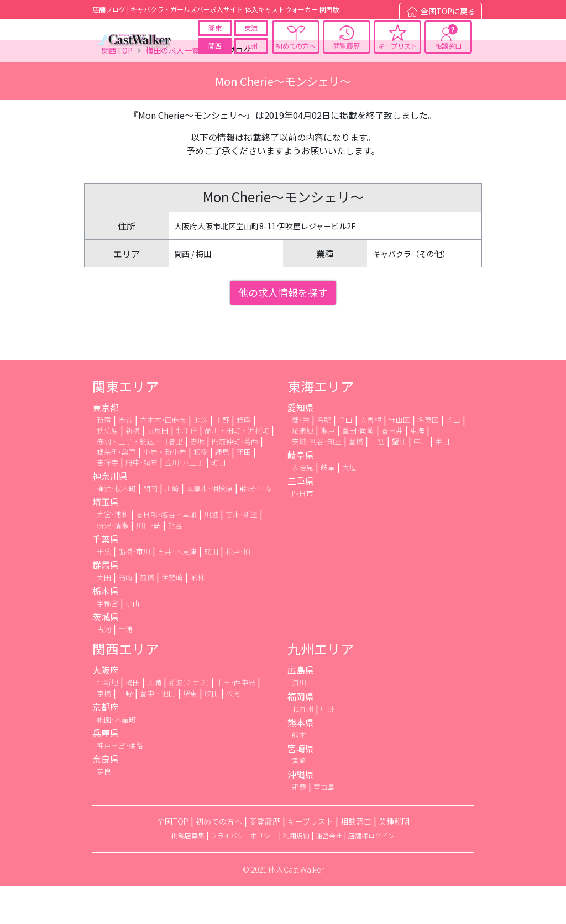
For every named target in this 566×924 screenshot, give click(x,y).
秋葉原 (108, 468)
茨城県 (106, 655)
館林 (197, 615)
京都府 (106, 744)
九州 (251, 54)
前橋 (147, 615)
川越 (211, 552)
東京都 (106, 445)
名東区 (428, 458)
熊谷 (175, 563)
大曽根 (371, 458)
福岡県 (301, 734)
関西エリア (125, 687)
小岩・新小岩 (165, 489)
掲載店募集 (188, 873)
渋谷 (125, 458)
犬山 (453, 458)
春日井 (392, 468)
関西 (215, 54)
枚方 (233, 731)
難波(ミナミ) (189, 720)
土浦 (125, 667)
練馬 (222, 489)
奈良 (104, 809)
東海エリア (321, 424)
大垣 (349, 505)
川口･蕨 (148, 563)
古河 (104, 667)
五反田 (158, 468)
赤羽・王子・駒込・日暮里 (140, 479)
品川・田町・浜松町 (237, 468)
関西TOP (117, 88)
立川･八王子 (184, 500)
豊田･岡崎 (358, 468)
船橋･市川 (134, 589)
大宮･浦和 (113, 552)
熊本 (299, 772)
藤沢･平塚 (256, 526)
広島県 (301, 708)
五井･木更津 (177, 589)
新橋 (133, 468)
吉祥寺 (108, 500)
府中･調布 (141, 500)
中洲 (328, 746)
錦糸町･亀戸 (116, 489)
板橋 (201, 489)
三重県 (301, 518)
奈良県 (106, 797)
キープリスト (398, 54)
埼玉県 (106, 540)
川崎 (172, 526)
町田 (218, 500)
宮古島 (324, 825)
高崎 (125, 615)
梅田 (133, 720)
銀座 (244, 458)
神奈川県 (110, 514)
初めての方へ (296, 54)
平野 (125, 731)
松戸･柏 (238, 589)
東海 (251, 37)
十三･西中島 (236, 720)
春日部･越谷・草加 (166, 552)
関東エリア (125, 424)
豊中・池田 (158, 731)
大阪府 (106, 708)
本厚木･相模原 (209, 526)
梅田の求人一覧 (172, 88)
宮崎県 (301, 786)
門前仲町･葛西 (235, 479)
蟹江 (399, 479)
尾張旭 (303, 468)
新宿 (104, 458)
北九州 (303, 746)
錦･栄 (301, 458)
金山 (345, 458)
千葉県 (106, 576)
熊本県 (301, 760)
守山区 (399, 458)
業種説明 (394, 859)
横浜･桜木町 (116, 526)
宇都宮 (108, 641)
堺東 (190, 731)
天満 (154, 720)
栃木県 (106, 628)
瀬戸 (328, 468)
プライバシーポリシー (244, 873)
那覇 (299, 825)
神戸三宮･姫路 (120, 783)
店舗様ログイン (371, 873)
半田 (442, 479)
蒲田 (244, 489)
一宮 (378, 479)
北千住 (187, 468)
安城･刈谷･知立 (317, 479)
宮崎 (299, 798)
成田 (211, 589)
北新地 (108, 720)
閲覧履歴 (347, 54)
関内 (150, 526)
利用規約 (296, 873)
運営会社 (329, 873)
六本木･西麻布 (163, 458)
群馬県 (106, 602)
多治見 (303, 505)
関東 (215, 37)
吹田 (212, 731)
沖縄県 (301, 812)
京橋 (104, 731)
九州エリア (321, 687)
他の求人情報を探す (283, 330)
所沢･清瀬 (113, 563)
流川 (299, 720)
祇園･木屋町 (116, 757)
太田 (104, 615)
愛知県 (301, 445)
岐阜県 (301, 492)
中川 (421, 479)
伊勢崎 (172, 615)
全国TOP (173, 859)
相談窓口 (448, 54)
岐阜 (328, 505)
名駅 (324, 458)
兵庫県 (106, 770)
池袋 (201, 458)
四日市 (303, 531)
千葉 (104, 589)
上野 (222, 458)
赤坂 (197, 479)
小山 (133, 641)
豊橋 (356, 479)
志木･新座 (242, 552)
